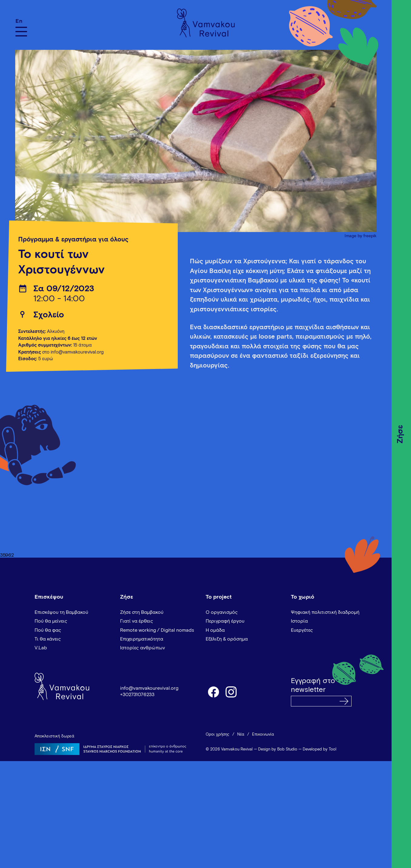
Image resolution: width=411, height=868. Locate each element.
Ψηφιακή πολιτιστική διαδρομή (325, 612)
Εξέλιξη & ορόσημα (227, 639)
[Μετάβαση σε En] (21, 21)
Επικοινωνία (263, 735)
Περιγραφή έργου (225, 621)
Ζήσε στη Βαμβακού (142, 612)
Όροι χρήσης (217, 735)
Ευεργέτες (302, 630)
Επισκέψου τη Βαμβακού (61, 612)
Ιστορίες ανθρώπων (143, 648)
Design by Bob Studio (278, 749)
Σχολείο (49, 315)
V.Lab (41, 648)
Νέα (241, 735)
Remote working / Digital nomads (157, 630)
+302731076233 (137, 695)
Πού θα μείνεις (51, 621)
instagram (231, 692)
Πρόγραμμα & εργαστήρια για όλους (73, 240)
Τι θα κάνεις (48, 639)
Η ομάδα (215, 630)
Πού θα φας (48, 630)
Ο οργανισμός (222, 612)
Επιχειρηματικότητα (142, 639)
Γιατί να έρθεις (137, 621)
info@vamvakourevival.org (149, 688)
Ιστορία (299, 621)
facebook (213, 692)
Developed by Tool (320, 749)
